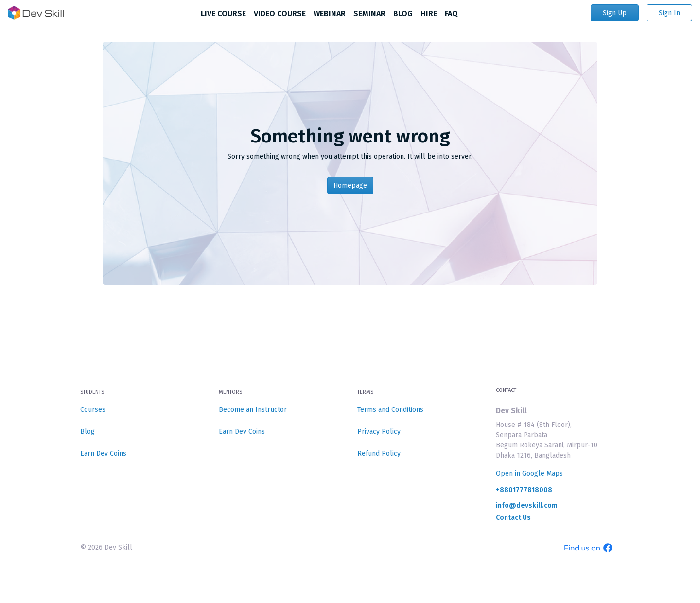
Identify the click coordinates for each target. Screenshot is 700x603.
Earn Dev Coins (103, 453)
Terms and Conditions (390, 410)
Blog (87, 432)
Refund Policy (379, 453)
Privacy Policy (379, 432)
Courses (93, 410)
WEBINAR (330, 13)
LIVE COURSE (223, 13)
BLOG (403, 13)
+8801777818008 (524, 490)
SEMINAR (369, 13)
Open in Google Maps (529, 473)
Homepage (350, 186)
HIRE (429, 13)
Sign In (669, 13)
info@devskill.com (527, 506)
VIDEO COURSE (280, 13)
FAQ (451, 13)
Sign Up (615, 13)
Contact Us (513, 518)
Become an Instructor (253, 410)
